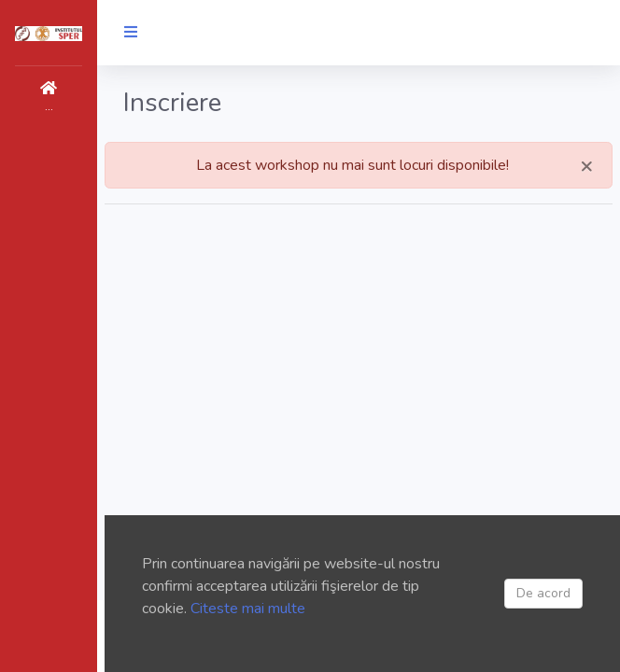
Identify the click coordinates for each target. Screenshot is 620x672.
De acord (543, 593)
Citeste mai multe (248, 609)
